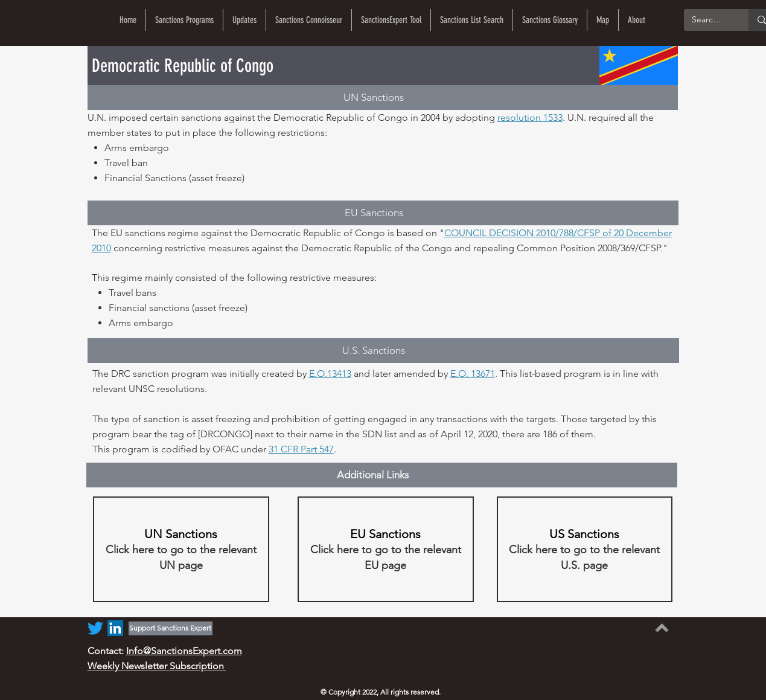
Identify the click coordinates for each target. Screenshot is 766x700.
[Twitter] (95, 628)
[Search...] (707, 20)
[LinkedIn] (115, 628)
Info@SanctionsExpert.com (184, 651)
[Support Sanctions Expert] (171, 628)
